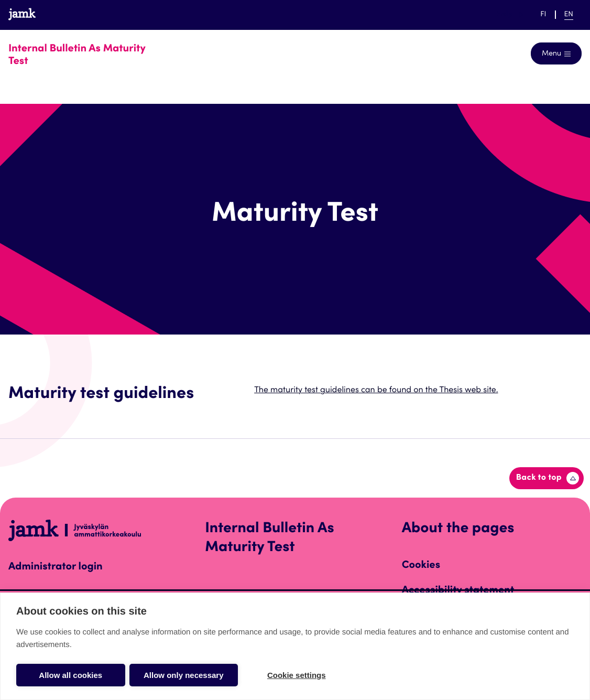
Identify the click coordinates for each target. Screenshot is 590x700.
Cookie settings (297, 675)
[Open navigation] (556, 53)
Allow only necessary (184, 675)
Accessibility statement (458, 591)
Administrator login (56, 567)
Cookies (421, 566)
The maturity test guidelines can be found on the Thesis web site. (376, 391)
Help (510, 15)
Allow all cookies (70, 675)
